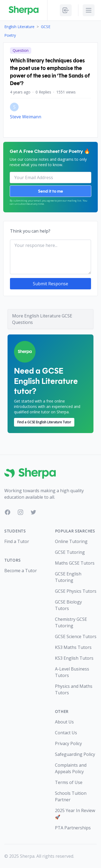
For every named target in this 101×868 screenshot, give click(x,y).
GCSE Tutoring (70, 552)
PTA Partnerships (73, 828)
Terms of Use (69, 782)
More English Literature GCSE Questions (42, 319)
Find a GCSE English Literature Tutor (44, 422)
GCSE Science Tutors (76, 636)
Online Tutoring (71, 541)
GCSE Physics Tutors (76, 591)
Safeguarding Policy (75, 754)
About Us (64, 722)
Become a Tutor (21, 571)
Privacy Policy (68, 743)
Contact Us (66, 733)
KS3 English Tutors (74, 658)
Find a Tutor (17, 541)
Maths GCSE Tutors (75, 563)
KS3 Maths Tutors (73, 647)
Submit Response (50, 284)
